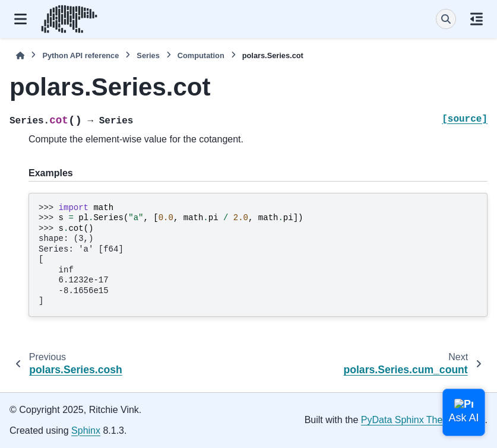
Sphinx (86, 430)
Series (148, 55)
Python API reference (80, 55)
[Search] (446, 19)
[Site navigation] (20, 19)
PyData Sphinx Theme (409, 420)
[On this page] (477, 19)
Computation (201, 55)
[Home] (20, 55)
